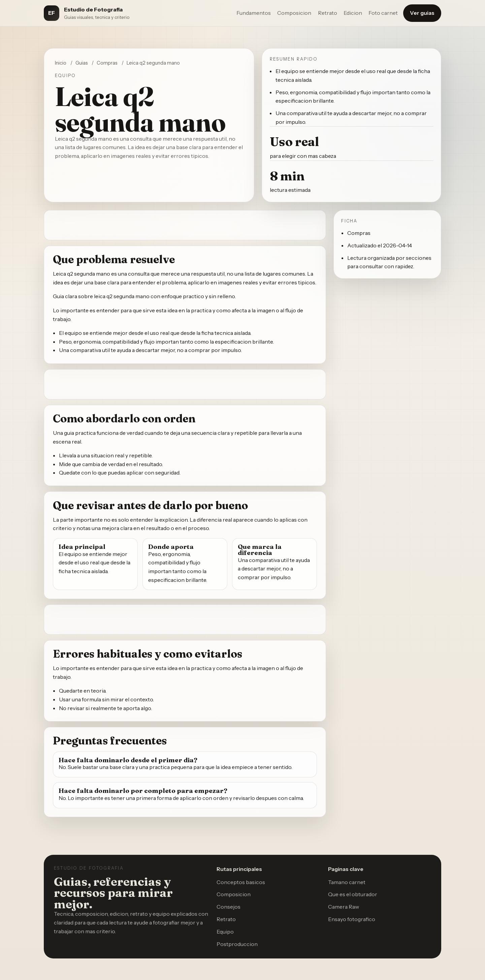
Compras (107, 63)
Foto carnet (383, 13)
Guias (82, 63)
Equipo (225, 932)
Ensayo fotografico (352, 919)
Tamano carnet (347, 882)
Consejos (229, 907)
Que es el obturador (353, 894)
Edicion (353, 13)
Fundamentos (254, 13)
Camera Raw (344, 907)
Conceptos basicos (241, 882)
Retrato (328, 13)
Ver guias (422, 13)
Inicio (61, 63)
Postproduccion (237, 944)
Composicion (294, 13)
